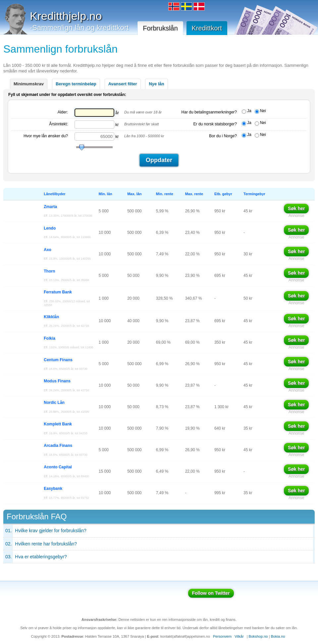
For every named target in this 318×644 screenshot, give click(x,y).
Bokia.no (278, 636)
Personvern (222, 636)
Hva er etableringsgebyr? (41, 557)
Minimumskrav (29, 84)
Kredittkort (207, 28)
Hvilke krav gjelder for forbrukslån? (51, 531)
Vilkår (239, 636)
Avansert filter (123, 84)
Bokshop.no (258, 636)
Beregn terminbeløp (76, 84)
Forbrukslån (160, 28)
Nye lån (156, 84)
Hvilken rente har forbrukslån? (46, 544)
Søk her (296, 208)
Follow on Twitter (211, 593)
